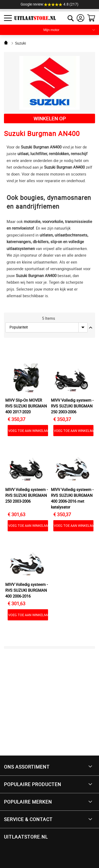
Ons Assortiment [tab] (27, 767)
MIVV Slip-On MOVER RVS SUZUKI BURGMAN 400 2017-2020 (26, 406)
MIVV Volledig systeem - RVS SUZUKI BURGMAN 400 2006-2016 (27, 590)
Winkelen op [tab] (50, 118)
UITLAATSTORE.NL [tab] (26, 837)
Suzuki (20, 43)
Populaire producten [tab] (33, 784)
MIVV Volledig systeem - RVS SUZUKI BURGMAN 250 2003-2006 (72, 406)
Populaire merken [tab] (28, 802)
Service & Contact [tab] (28, 819)
